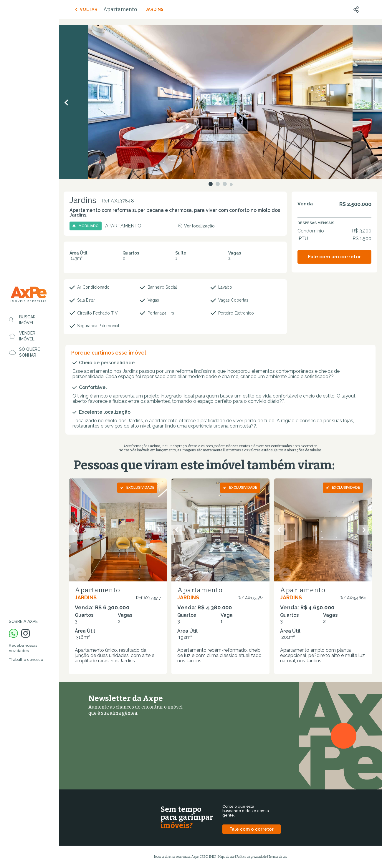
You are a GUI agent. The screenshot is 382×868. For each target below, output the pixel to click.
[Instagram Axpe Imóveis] (25, 634)
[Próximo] (375, 102)
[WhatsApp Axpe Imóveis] (13, 634)
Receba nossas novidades (23, 648)
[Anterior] (66, 102)
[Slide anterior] (74, 530)
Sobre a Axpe (23, 621)
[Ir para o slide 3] (225, 184)
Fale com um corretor (335, 257)
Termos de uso (278, 857)
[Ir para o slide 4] (231, 184)
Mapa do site (226, 857)
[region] (29, 434)
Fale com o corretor (252, 829)
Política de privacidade (252, 857)
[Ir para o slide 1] (211, 184)
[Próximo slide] (159, 530)
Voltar (86, 9)
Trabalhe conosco (26, 660)
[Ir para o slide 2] (218, 184)
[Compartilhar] (356, 9)
